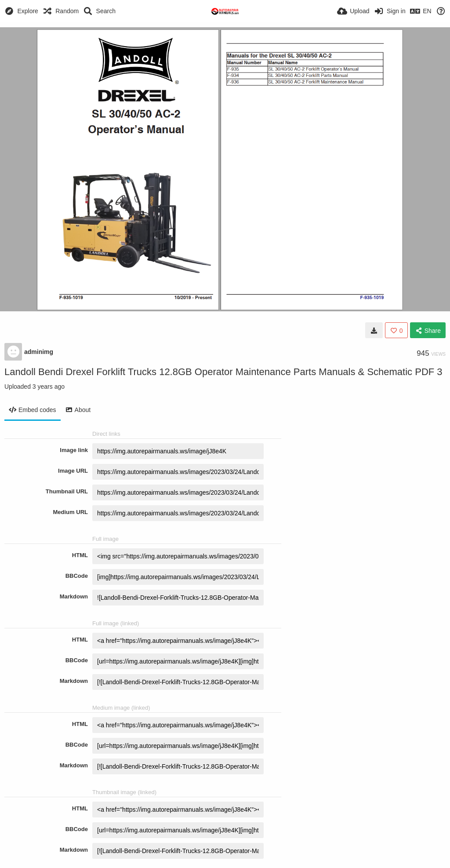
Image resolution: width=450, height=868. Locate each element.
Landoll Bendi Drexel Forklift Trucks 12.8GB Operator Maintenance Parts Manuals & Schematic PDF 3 (223, 372)
